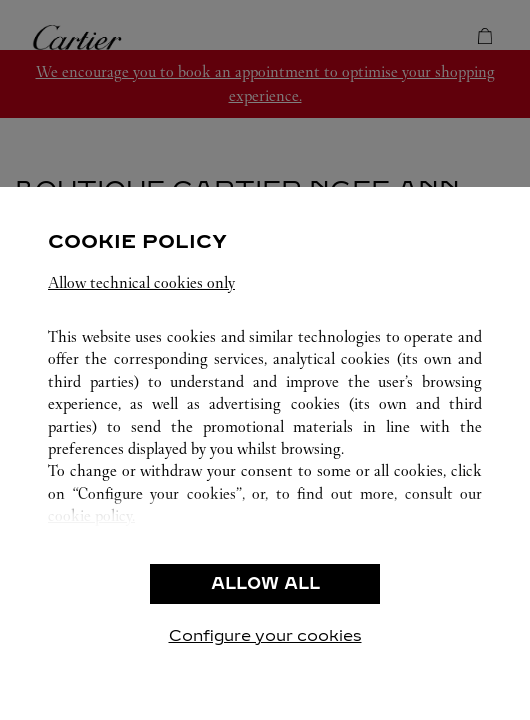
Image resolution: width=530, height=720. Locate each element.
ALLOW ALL (265, 583)
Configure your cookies (265, 635)
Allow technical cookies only (141, 282)
